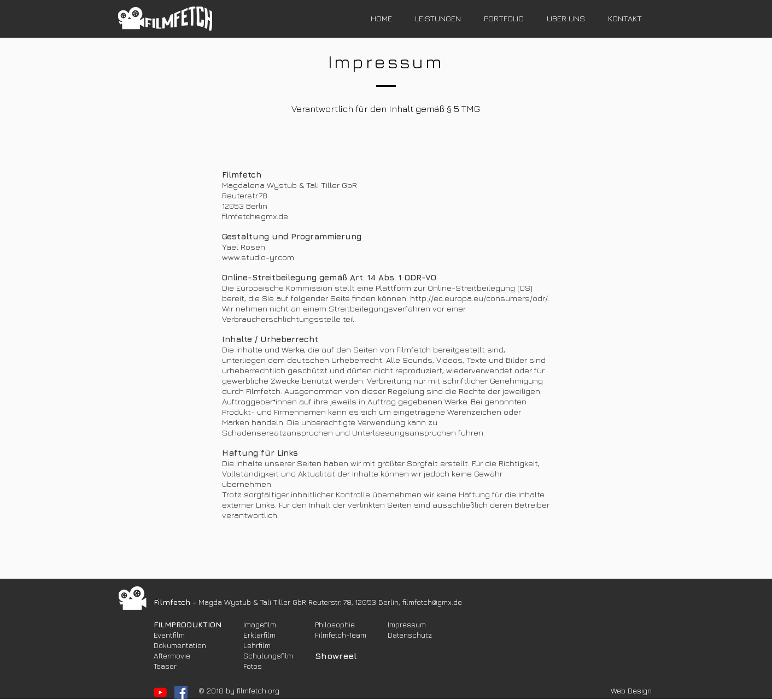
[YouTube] (160, 692)
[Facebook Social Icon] (181, 692)
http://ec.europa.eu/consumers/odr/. (480, 298)
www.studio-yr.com (258, 257)
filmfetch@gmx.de (255, 216)
